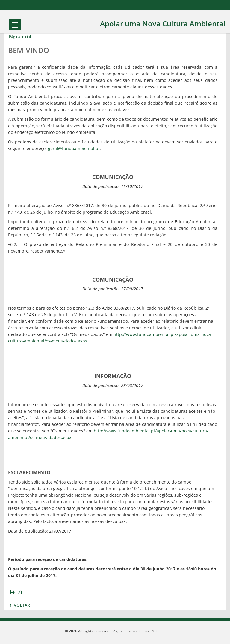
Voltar (19, 605)
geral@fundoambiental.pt (74, 149)
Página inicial (20, 37)
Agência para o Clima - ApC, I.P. (139, 631)
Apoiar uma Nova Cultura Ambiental (163, 24)
